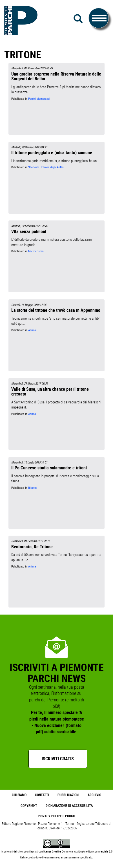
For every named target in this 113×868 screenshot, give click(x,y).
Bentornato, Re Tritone (32, 547)
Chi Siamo (19, 795)
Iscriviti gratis (58, 759)
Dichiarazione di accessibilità (69, 806)
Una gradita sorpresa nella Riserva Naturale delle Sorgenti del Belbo (56, 76)
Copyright (29, 806)
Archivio (94, 795)
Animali (33, 330)
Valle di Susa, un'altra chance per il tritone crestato (50, 391)
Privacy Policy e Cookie (57, 816)
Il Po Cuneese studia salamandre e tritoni (49, 468)
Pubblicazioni (68, 795)
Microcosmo (36, 251)
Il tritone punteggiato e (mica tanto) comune (52, 153)
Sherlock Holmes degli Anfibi (46, 167)
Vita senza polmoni (29, 231)
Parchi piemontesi (39, 99)
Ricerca (33, 488)
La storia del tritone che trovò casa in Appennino (56, 310)
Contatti (42, 795)
